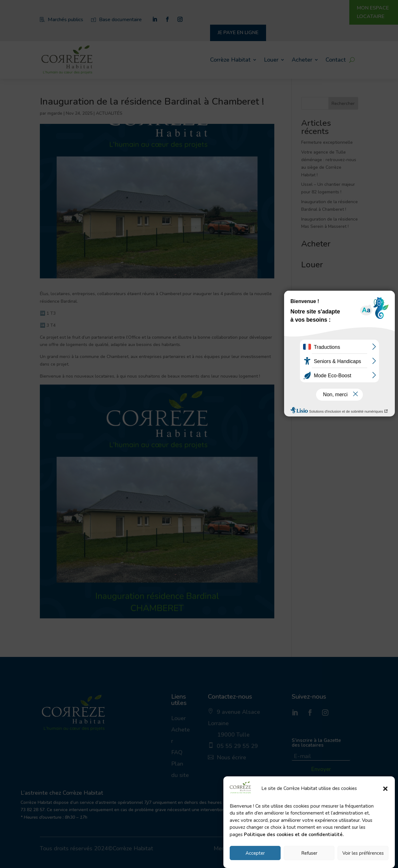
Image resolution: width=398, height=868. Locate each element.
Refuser (309, 854)
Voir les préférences (363, 854)
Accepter (255, 854)
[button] (385, 790)
